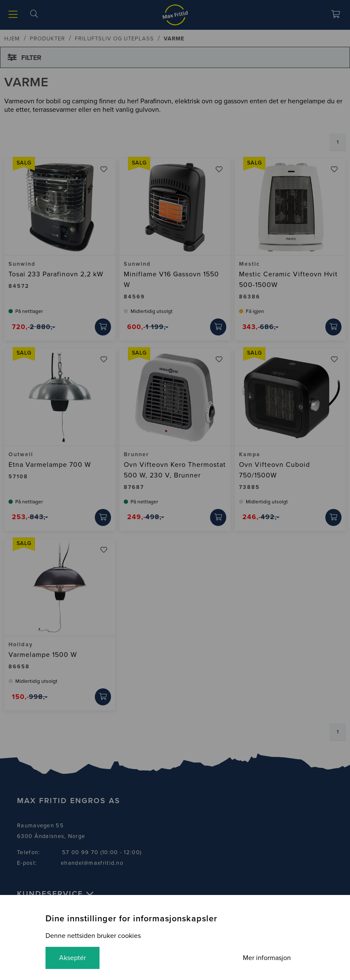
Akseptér (73, 958)
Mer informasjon (267, 958)
